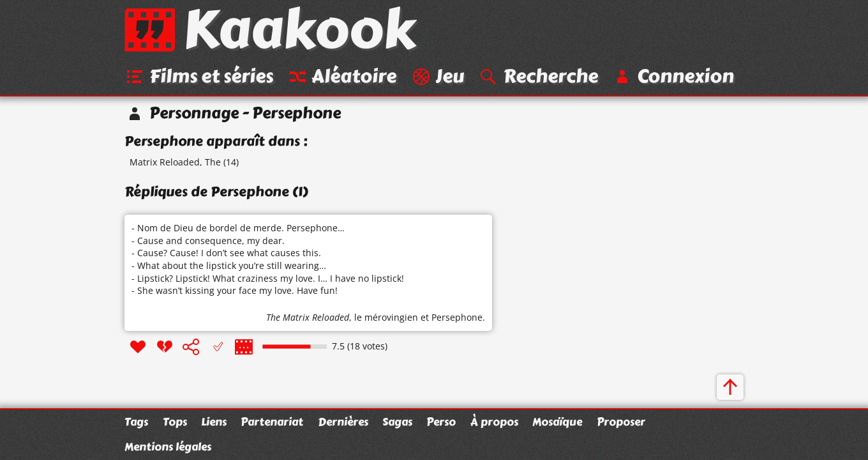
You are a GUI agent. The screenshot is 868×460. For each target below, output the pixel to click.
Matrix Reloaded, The (175, 162)
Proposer (621, 422)
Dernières (343, 422)
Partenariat (272, 422)
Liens (214, 422)
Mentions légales (168, 447)
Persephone (457, 317)
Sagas (397, 422)
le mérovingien (386, 317)
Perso (441, 422)
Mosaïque (557, 422)
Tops (175, 422)
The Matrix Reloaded (308, 317)
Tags (136, 422)
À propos (494, 422)
